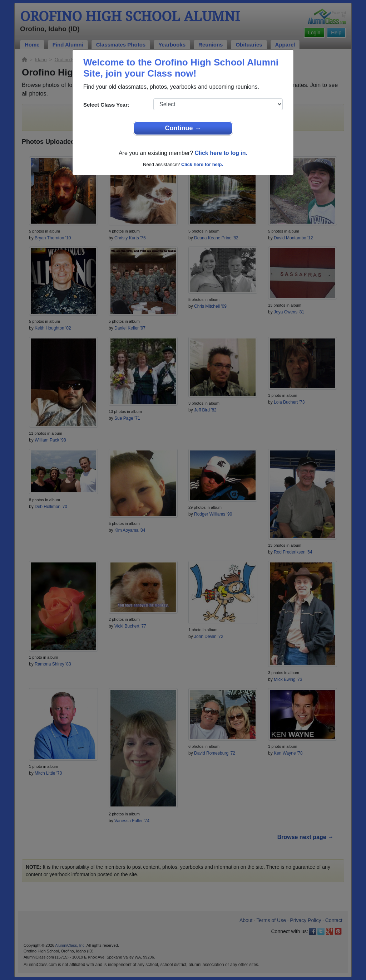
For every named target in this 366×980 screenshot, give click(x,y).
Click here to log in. (221, 153)
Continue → (183, 128)
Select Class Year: (106, 105)
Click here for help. (202, 164)
